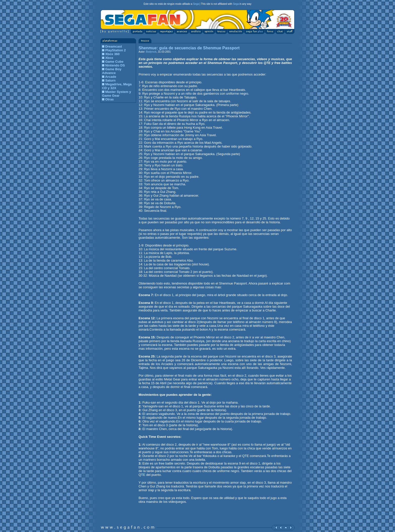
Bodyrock (151, 52)
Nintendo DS (115, 65)
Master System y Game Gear (117, 94)
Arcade (111, 77)
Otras (110, 99)
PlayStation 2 (116, 50)
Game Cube (114, 62)
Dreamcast (114, 46)
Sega (196, 4)
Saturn (110, 80)
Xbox (109, 58)
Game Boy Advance (112, 71)
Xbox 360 (112, 54)
